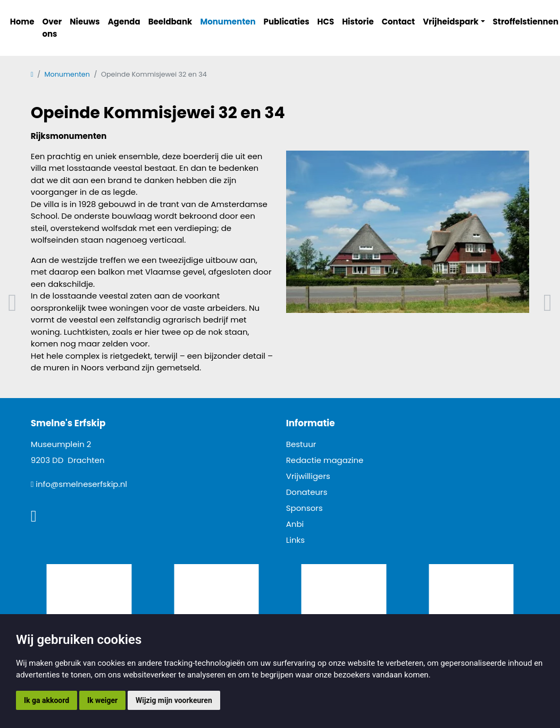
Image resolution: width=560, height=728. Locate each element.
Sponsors (304, 508)
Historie (358, 22)
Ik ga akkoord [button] (47, 700)
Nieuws (85, 22)
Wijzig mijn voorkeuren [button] (174, 700)
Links (295, 540)
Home (22, 22)
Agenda (124, 22)
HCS (326, 22)
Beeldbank (170, 22)
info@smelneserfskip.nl (81, 484)
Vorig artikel (12, 303)
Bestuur (301, 444)
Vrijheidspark (451, 22)
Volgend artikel (548, 303)
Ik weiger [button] (102, 700)
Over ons (52, 28)
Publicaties (287, 22)
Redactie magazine (325, 460)
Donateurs (307, 492)
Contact (399, 22)
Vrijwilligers (308, 476)
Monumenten (228, 22)
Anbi (295, 524)
